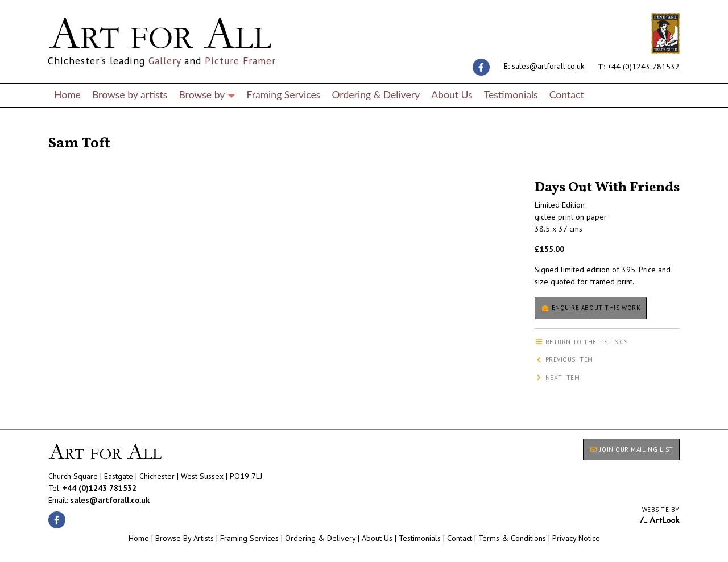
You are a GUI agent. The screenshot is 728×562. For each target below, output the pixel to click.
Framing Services (283, 95)
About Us (452, 95)
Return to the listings (90, 130)
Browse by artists (130, 95)
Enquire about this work (591, 308)
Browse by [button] (207, 95)
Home (67, 95)
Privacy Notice (576, 538)
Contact (567, 95)
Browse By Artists (185, 538)
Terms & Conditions (512, 538)
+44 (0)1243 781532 (639, 66)
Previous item (564, 359)
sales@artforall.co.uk (544, 66)
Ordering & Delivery (376, 95)
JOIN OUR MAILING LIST (631, 449)
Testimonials (511, 95)
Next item (557, 378)
